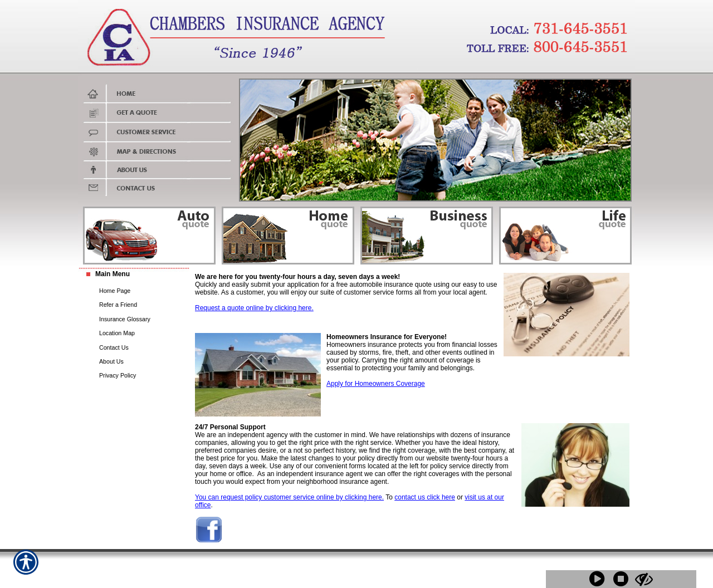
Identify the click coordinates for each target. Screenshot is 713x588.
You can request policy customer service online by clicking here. (289, 497)
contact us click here (425, 497)
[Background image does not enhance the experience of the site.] (134, 275)
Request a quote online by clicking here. (254, 308)
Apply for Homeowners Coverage (376, 384)
